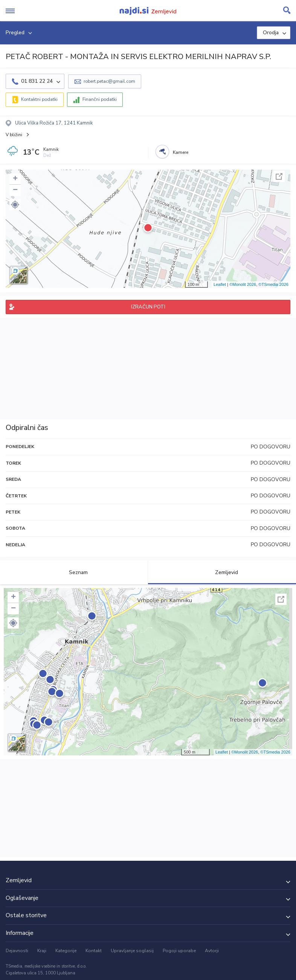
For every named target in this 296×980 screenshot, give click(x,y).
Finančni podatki (100, 99)
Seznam (74, 572)
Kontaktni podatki (39, 99)
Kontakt (94, 951)
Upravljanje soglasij (132, 951)
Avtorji (212, 951)
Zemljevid (222, 572)
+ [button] (15, 179)
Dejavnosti (17, 951)
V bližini (14, 135)
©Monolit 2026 (243, 284)
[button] (15, 205)
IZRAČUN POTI (148, 307)
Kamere (181, 152)
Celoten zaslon (279, 176)
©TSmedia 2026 (273, 284)
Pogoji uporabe (179, 951)
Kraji (42, 951)
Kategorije (66, 951)
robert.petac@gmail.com (109, 81)
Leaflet (220, 284)
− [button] (15, 190)
